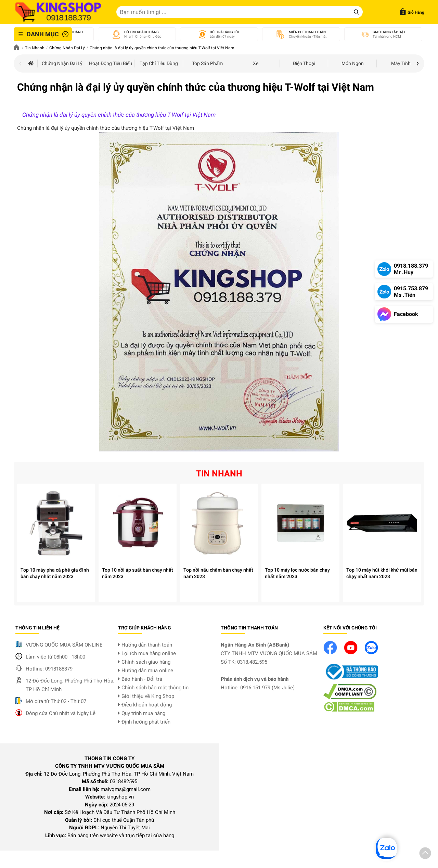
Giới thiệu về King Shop (146, 696)
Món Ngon (353, 63)
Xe (256, 63)
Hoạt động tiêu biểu (111, 63)
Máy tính (401, 63)
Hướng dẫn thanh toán (145, 645)
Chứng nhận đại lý (62, 63)
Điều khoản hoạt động (145, 705)
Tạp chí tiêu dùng (159, 63)
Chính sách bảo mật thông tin (153, 688)
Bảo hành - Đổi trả (140, 679)
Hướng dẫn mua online (146, 671)
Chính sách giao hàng (144, 662)
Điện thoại (304, 63)
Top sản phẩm (207, 63)
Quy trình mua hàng (142, 713)
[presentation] (20, 64)
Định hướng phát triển (144, 722)
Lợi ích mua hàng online (147, 653)
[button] (425, 854)
